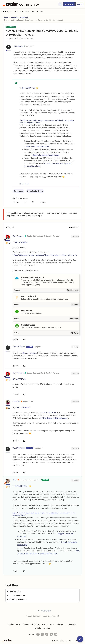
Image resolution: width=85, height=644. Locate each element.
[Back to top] (82, 613)
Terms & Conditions (33, 616)
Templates (73, 624)
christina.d (17, 401)
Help (18, 624)
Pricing (11, 624)
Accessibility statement (51, 616)
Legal (71, 641)
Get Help (6, 11)
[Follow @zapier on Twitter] (51, 634)
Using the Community (16, 595)
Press (45, 624)
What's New (39, 11)
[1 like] (21, 198)
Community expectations (18, 599)
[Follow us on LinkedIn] (42, 634)
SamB (15, 480)
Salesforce (19, 191)
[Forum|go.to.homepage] (21, 4)
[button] (69, 4)
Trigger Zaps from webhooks (37, 146)
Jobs (52, 624)
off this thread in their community (54, 418)
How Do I (24, 17)
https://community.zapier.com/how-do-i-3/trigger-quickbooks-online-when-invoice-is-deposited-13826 (47, 121)
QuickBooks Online (35, 191)
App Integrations (42, 628)
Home (6, 17)
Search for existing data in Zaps (46, 155)
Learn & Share (22, 11)
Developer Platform (31, 624)
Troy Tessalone (19, 236)
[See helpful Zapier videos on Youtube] (56, 634)
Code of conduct (14, 591)
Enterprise (61, 624)
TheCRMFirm (18, 46)
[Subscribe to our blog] (47, 634)
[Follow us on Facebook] (38, 634)
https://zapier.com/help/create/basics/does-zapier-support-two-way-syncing (45, 255)
